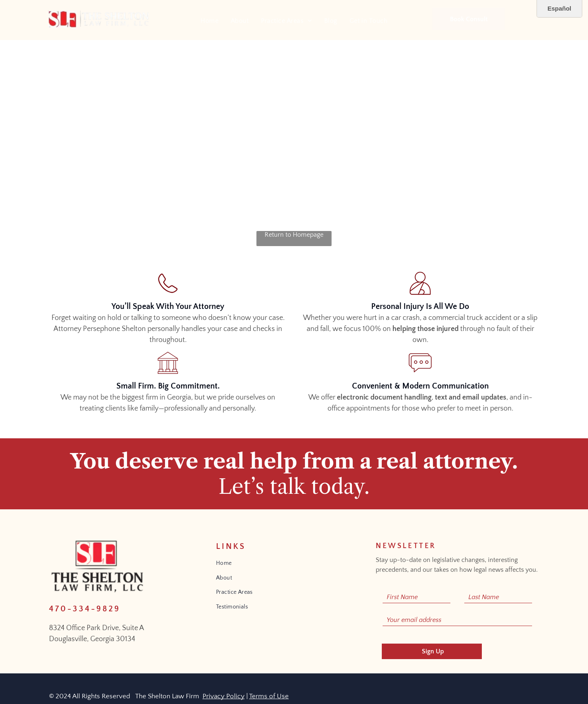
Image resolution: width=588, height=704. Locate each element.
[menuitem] (209, 21)
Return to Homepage (294, 235)
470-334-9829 (85, 609)
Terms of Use (269, 696)
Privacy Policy (224, 696)
